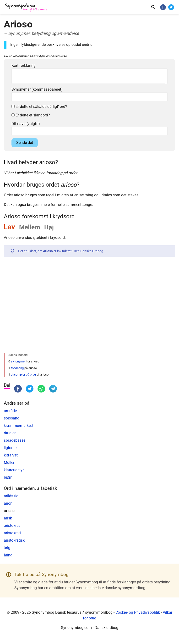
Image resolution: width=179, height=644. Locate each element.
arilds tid (11, 496)
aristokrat (12, 526)
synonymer (18, 361)
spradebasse (15, 440)
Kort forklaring (24, 65)
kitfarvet (11, 455)
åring (8, 555)
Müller (9, 463)
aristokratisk (14, 540)
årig (7, 548)
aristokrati (12, 533)
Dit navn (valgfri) (26, 124)
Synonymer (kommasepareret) (37, 89)
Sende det (25, 143)
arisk (8, 518)
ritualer (10, 433)
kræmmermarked (18, 426)
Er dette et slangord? (31, 115)
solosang (12, 418)
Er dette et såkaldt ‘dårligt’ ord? (39, 107)
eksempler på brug (23, 374)
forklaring (17, 368)
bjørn (8, 477)
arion (8, 503)
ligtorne (10, 448)
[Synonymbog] (28, 8)
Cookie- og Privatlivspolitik (138, 612)
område (10, 411)
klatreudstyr (14, 470)
